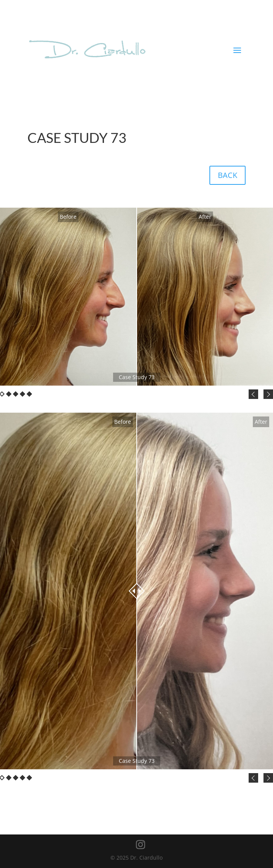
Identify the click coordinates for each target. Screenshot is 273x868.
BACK (227, 175)
